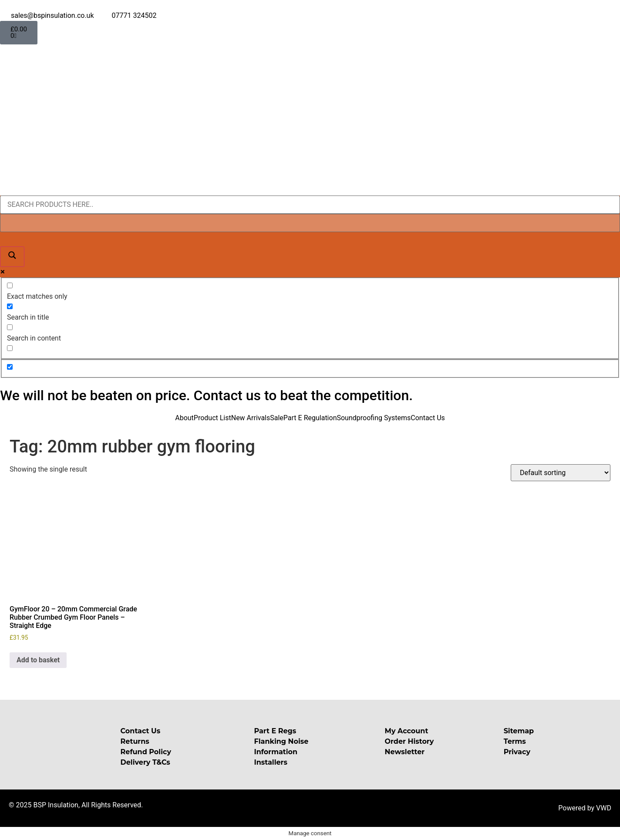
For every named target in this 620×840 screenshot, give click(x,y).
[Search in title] (10, 306)
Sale (277, 418)
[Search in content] (10, 327)
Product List (212, 418)
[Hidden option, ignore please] (10, 367)
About (184, 418)
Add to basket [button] (38, 660)
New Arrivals (251, 418)
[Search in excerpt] (10, 348)
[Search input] (310, 205)
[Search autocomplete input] (310, 223)
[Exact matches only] (10, 285)
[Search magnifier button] (12, 257)
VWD (604, 808)
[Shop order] (561, 473)
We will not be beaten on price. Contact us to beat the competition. (206, 395)
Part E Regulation (310, 418)
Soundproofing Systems (374, 418)
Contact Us (428, 418)
